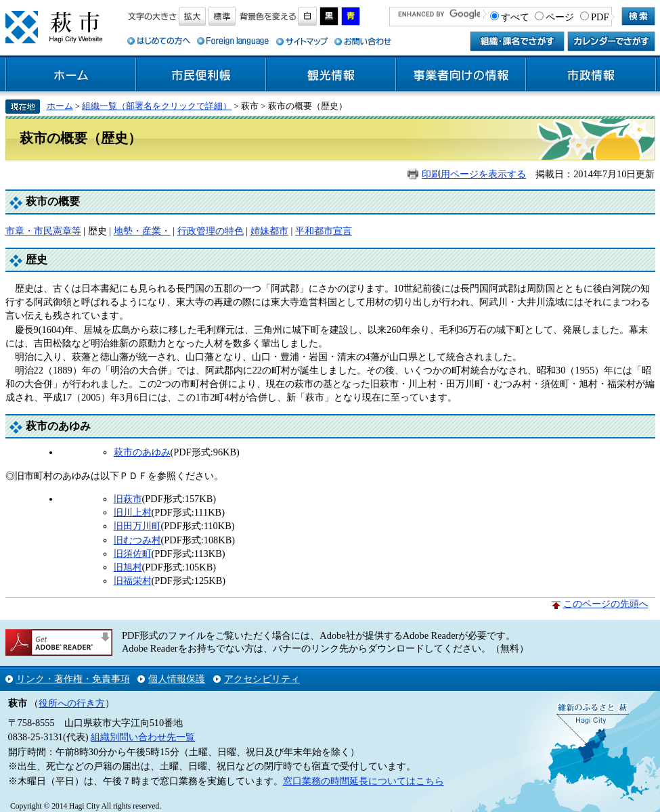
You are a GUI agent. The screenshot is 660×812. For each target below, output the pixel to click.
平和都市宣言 (324, 231)
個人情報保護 (177, 679)
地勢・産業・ (142, 231)
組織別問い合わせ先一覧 (143, 737)
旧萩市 (128, 499)
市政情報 (591, 75)
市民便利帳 (201, 75)
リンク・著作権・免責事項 (73, 679)
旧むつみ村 (137, 540)
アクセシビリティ (262, 679)
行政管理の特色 (211, 231)
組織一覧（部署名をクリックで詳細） (157, 106)
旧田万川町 (137, 526)
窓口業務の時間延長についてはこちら (364, 781)
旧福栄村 (133, 581)
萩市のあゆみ (142, 452)
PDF (600, 17)
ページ (560, 17)
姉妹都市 (269, 231)
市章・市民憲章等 (43, 231)
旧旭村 (128, 567)
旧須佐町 (133, 554)
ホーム (71, 75)
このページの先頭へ (606, 604)
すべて (515, 17)
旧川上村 (133, 512)
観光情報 (331, 75)
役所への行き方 (72, 703)
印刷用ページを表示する (474, 174)
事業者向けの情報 (461, 75)
